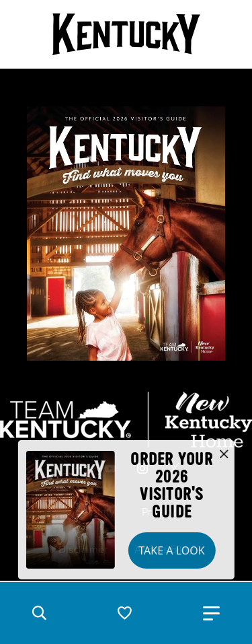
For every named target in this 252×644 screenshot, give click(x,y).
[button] (39, 613)
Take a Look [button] (171, 550)
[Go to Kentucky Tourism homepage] (126, 34)
